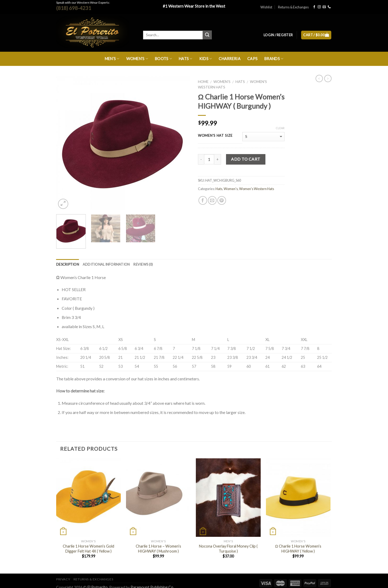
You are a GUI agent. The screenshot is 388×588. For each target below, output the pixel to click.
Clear (280, 128)
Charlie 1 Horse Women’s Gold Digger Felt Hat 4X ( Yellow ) (88, 549)
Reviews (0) (143, 264)
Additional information (106, 264)
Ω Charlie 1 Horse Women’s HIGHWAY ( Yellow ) (298, 549)
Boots (163, 59)
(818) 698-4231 (74, 8)
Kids (206, 59)
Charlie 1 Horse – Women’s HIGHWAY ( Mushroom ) (158, 549)
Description (68, 264)
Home (203, 82)
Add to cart (246, 159)
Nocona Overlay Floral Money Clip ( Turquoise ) (228, 549)
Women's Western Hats (257, 189)
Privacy (63, 579)
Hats (186, 59)
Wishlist (266, 7)
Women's (222, 82)
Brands (274, 59)
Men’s (112, 59)
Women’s (137, 59)
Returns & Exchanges (293, 7)
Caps (252, 59)
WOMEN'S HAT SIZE (215, 136)
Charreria (230, 59)
